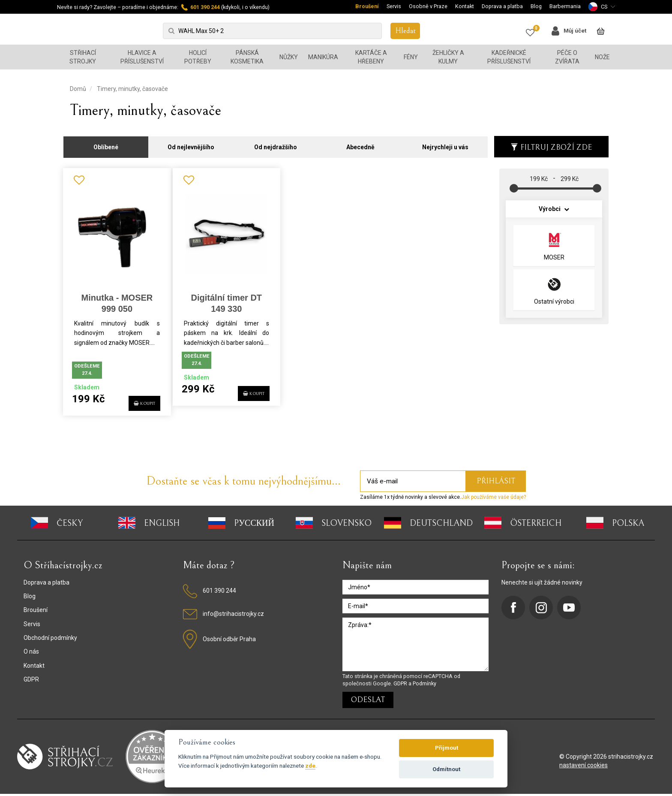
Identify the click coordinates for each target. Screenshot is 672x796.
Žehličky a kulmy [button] (448, 57)
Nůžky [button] (289, 57)
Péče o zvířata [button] (567, 57)
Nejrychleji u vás (445, 142)
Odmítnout (446, 769)
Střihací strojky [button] (83, 57)
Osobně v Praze (428, 6)
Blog (536, 6)
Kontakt (465, 6)
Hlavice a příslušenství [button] (142, 57)
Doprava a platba (502, 6)
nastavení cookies (583, 767)
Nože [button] (602, 57)
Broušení (367, 6)
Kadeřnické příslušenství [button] (509, 57)
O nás (31, 654)
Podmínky (424, 686)
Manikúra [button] (323, 57)
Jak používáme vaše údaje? (493, 499)
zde (310, 766)
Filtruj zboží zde (551, 143)
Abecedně (360, 142)
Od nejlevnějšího (191, 142)
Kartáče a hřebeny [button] (371, 57)
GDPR (31, 681)
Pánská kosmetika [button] (247, 57)
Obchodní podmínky (50, 640)
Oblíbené (106, 142)
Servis (394, 6)
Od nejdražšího (276, 142)
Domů (78, 89)
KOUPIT (138, 400)
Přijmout (447, 748)
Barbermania (565, 6)
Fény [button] (411, 57)
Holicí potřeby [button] (198, 57)
